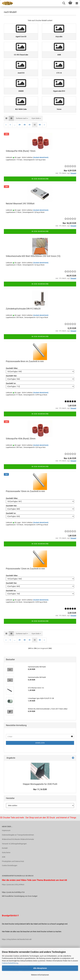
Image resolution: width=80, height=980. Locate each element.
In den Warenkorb (40, 179)
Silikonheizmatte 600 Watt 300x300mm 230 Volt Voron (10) (33, 256)
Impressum (6, 830)
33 (40, 125)
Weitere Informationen (40, 975)
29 (20, 125)
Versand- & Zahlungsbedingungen (14, 844)
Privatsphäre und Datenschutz (13, 861)
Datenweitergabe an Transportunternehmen (18, 835)
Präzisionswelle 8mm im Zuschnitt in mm (25, 361)
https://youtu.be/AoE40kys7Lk (13, 892)
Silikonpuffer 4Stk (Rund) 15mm (21, 151)
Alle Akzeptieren (40, 968)
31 (30, 125)
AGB (4, 857)
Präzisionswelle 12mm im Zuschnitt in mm (25, 569)
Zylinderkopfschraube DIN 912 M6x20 (23, 309)
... (15, 125)
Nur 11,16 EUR (40, 789)
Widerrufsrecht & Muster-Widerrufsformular (18, 839)
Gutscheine (6, 852)
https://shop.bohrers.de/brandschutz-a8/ (17, 939)
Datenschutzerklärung (10, 963)
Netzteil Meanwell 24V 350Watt (20, 204)
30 (25, 125)
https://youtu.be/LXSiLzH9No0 (13, 885)
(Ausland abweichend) (41, 157)
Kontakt (5, 848)
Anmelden (40, 743)
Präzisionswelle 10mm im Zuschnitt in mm (25, 491)
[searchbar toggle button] (64, 3)
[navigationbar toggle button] (77, 3)
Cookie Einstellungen (10, 865)
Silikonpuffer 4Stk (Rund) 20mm (21, 439)
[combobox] (22, 118)
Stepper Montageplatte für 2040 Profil (40, 784)
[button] (6, 118)
